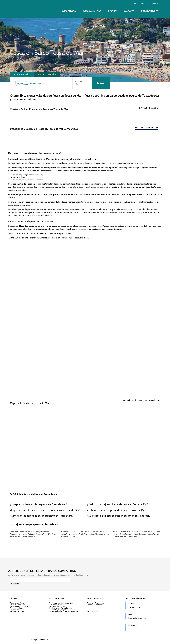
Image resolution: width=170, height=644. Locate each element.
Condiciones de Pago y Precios (60, 608)
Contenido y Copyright (57, 610)
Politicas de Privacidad (57, 605)
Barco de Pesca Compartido (20, 606)
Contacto (129, 11)
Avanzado (79, 81)
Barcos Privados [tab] (22, 75)
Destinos (113, 11)
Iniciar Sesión (139, 3)
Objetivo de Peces (17, 610)
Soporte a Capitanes (95, 605)
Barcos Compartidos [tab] (47, 74)
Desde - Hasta (23, 81)
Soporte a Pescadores (95, 603)
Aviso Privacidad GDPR (57, 606)
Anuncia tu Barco (150, 11)
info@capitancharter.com (138, 618)
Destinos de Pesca (17, 603)
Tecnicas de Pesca (17, 611)
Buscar (101, 83)
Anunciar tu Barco (17, 608)
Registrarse (154, 3)
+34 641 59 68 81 (135, 607)
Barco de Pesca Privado (19, 605)
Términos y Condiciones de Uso (61, 603)
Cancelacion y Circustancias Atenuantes (64, 611)
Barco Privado (69, 11)
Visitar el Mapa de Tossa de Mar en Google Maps (142, 400)
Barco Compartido (92, 11)
